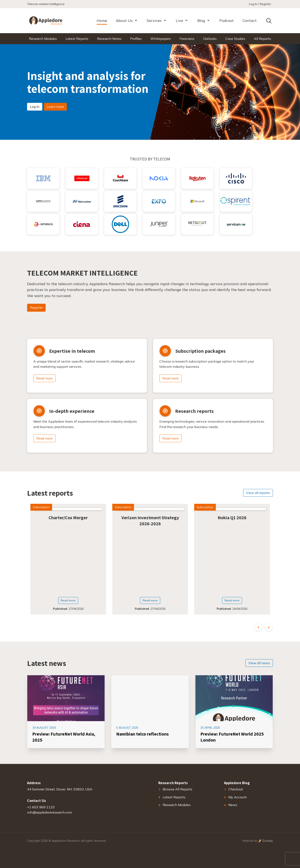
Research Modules (43, 39)
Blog (201, 21)
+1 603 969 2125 (41, 807)
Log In (35, 107)
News (233, 805)
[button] (258, 627)
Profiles (136, 39)
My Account (237, 797)
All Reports (262, 39)
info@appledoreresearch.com (49, 812)
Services (154, 21)
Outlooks (210, 39)
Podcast (227, 21)
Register (36, 307)
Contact (250, 21)
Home (102, 21)
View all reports (258, 493)
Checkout (236, 789)
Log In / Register (260, 4)
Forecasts (187, 39)
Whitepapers (161, 39)
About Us (124, 21)
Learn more (55, 107)
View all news (259, 663)
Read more (44, 378)
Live (179, 21)
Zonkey (266, 841)
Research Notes (109, 39)
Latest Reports (77, 39)
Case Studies (235, 39)
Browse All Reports (177, 789)
